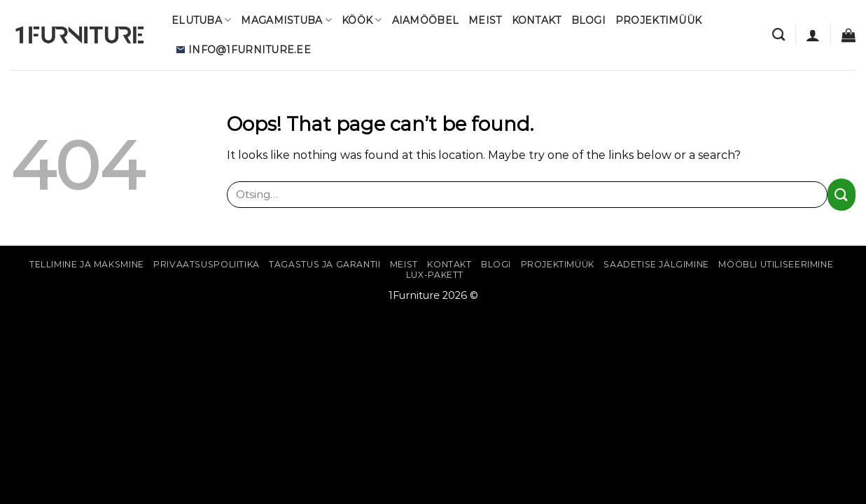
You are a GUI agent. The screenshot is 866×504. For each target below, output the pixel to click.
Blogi (588, 20)
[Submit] (841, 194)
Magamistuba (286, 20)
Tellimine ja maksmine (87, 264)
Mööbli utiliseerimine (776, 264)
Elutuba (201, 20)
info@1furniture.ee (244, 50)
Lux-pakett (435, 275)
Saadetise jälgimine (656, 264)
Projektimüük (658, 20)
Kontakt (537, 20)
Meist (485, 20)
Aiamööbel (426, 20)
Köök (362, 20)
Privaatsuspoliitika (207, 264)
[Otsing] (778, 35)
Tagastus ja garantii (324, 264)
